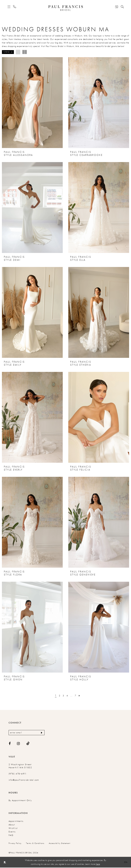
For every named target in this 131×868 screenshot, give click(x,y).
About (12, 825)
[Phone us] (15, 7)
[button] (9, 7)
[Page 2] (59, 695)
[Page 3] (63, 695)
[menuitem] (9, 7)
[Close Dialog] (5, 863)
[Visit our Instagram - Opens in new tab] (19, 744)
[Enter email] (27, 733)
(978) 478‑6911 (18, 774)
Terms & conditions (35, 844)
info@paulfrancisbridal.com (24, 780)
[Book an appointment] (117, 7)
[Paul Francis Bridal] (65, 8)
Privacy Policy (15, 844)
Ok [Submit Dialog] (126, 863)
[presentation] (32, 103)
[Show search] (122, 7)
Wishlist (13, 829)
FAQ (11, 836)
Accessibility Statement (60, 844)
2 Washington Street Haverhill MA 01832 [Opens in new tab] (20, 766)
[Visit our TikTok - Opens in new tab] (28, 744)
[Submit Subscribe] (41, 733)
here (98, 864)
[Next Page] (80, 695)
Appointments (16, 822)
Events (12, 832)
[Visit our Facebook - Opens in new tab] (10, 744)
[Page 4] (67, 695)
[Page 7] (76, 695)
